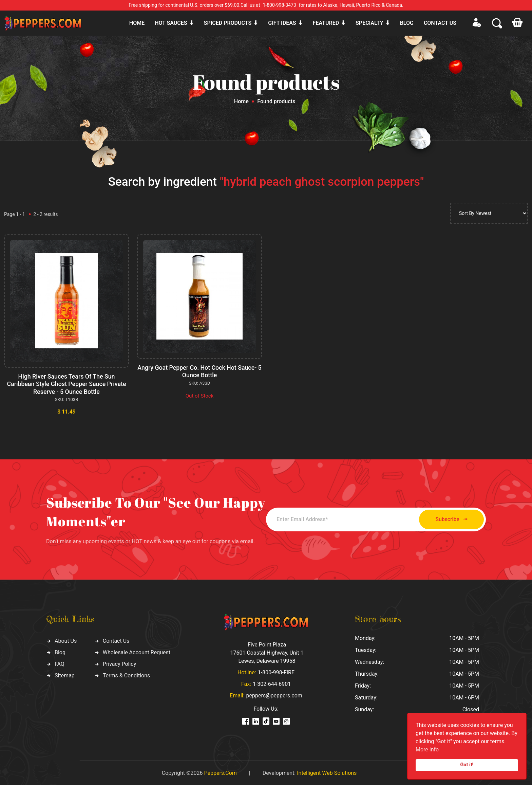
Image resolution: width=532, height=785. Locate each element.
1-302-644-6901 (272, 683)
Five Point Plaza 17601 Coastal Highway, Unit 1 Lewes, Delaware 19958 (267, 652)
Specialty (369, 23)
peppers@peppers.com (274, 695)
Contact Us (116, 640)
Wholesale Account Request (137, 651)
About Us (66, 640)
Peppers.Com (220, 772)
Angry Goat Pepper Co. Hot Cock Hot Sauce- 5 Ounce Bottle (199, 371)
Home (137, 23)
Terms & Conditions (127, 674)
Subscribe (448, 519)
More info (427, 750)
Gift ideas (282, 23)
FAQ (60, 663)
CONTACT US (440, 23)
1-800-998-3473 (280, 5)
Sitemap (65, 674)
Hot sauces (171, 23)
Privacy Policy (120, 663)
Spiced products (228, 23)
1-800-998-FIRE (276, 672)
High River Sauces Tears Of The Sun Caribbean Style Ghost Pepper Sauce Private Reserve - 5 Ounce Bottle (66, 384)
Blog (407, 23)
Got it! (467, 765)
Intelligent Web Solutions (327, 772)
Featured (326, 23)
